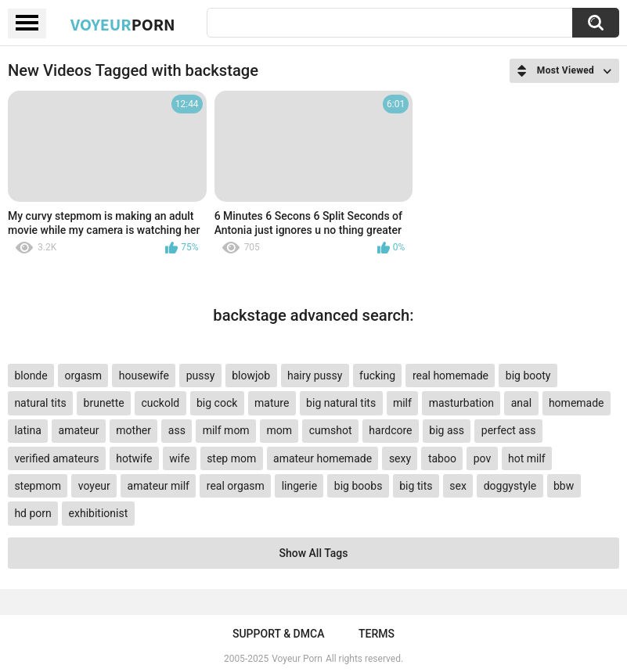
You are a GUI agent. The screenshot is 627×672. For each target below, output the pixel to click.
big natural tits (341, 403)
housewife (144, 376)
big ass (447, 430)
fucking (377, 376)
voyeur (94, 486)
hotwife (134, 458)
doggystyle (510, 486)
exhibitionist (99, 513)
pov (483, 458)
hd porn (32, 513)
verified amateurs (56, 458)
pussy (201, 376)
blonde (31, 376)
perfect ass (509, 430)
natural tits (40, 403)
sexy (400, 458)
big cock (217, 403)
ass (177, 430)
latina (27, 430)
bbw (564, 486)
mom (279, 430)
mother (133, 430)
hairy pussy (315, 376)
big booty (528, 376)
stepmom (38, 486)
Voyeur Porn (297, 659)
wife (179, 458)
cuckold (160, 403)
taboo (442, 458)
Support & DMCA (278, 634)
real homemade (450, 376)
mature (272, 403)
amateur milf (159, 486)
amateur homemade (323, 458)
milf (402, 403)
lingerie (299, 486)
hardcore (390, 430)
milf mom (226, 430)
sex (458, 486)
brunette (104, 403)
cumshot (331, 430)
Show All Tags (314, 553)
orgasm (83, 376)
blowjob (251, 376)
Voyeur (123, 24)
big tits (416, 486)
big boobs (359, 486)
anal (521, 403)
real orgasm (236, 486)
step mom (231, 458)
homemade (577, 403)
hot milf (527, 458)
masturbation (461, 403)
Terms (377, 634)
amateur (79, 430)
